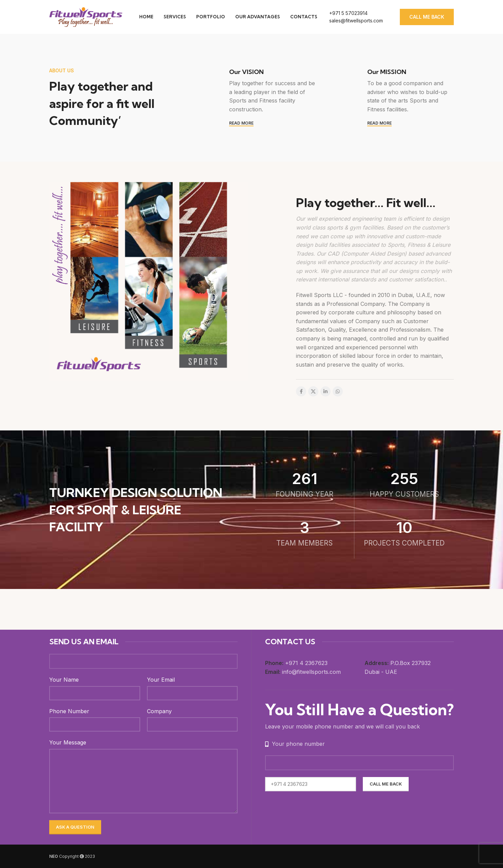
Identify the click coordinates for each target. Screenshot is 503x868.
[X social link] (313, 391)
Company (159, 711)
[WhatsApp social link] (338, 391)
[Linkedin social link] (325, 391)
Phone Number (69, 711)
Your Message (68, 742)
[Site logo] (86, 16)
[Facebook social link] (301, 391)
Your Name (64, 680)
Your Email (161, 680)
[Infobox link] (356, 17)
